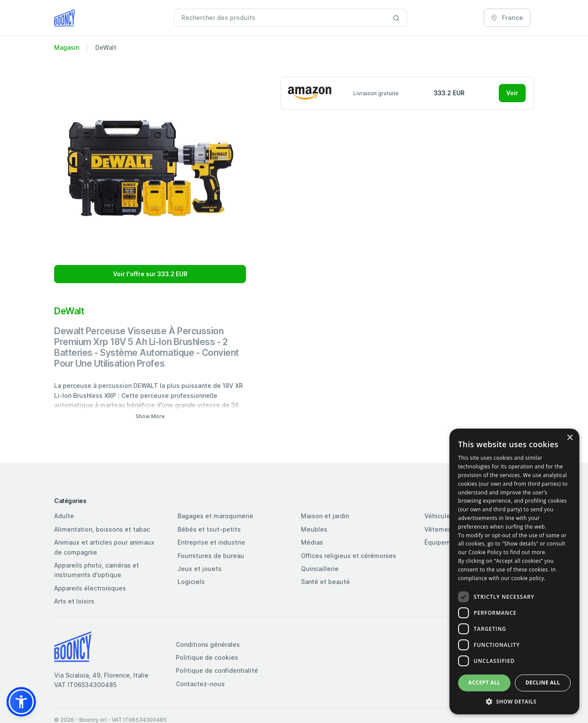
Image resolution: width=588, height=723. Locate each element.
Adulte (64, 516)
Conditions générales (208, 644)
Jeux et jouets (200, 569)
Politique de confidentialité (217, 670)
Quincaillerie (320, 569)
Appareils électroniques (90, 588)
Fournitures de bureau (211, 556)
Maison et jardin (325, 516)
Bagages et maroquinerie (215, 516)
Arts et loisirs (74, 601)
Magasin (67, 47)
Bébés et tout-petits (209, 529)
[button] (21, 702)
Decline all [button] (543, 683)
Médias (312, 542)
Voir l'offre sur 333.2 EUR (150, 274)
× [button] (570, 438)
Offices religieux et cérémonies (349, 556)
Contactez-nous (200, 684)
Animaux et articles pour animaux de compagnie (104, 547)
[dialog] (514, 571)
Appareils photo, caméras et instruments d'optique (97, 570)
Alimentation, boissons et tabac (102, 529)
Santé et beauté (325, 582)
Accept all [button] (485, 683)
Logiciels (191, 582)
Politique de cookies (207, 657)
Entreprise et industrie (211, 542)
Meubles (314, 529)
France (507, 18)
